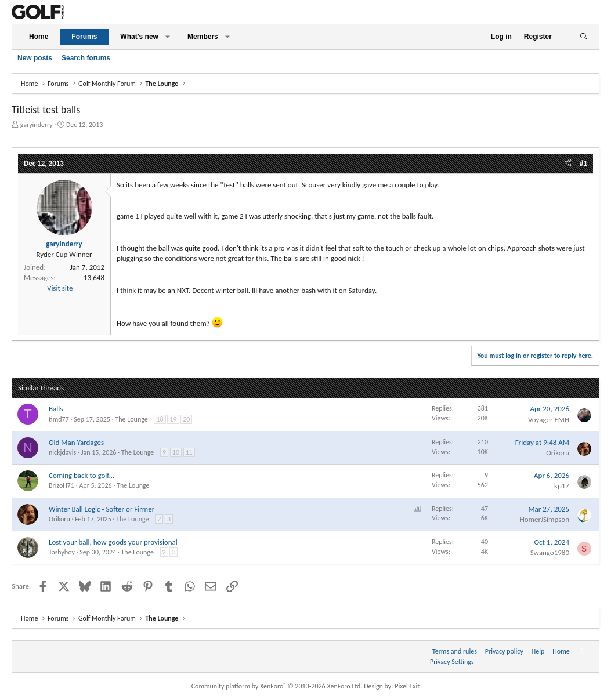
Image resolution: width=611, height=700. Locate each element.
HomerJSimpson (545, 519)
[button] (168, 37)
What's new (139, 37)
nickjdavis (62, 452)
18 (160, 419)
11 (189, 452)
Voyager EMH (549, 420)
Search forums (86, 58)
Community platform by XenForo (277, 686)
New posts (35, 58)
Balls (56, 409)
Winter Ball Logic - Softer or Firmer (102, 509)
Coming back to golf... (82, 475)
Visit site (60, 288)
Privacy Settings (452, 662)
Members (203, 37)
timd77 (59, 419)
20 (186, 419)
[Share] (568, 164)
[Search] (583, 37)
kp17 (562, 486)
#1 (583, 163)
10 (176, 452)
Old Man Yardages (76, 442)
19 (173, 419)
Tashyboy (62, 552)
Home (39, 37)
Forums (84, 37)
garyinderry (37, 125)
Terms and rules (455, 651)
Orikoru (558, 453)
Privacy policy (504, 651)
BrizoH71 (62, 485)
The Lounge (131, 419)
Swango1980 (550, 552)
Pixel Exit (407, 686)
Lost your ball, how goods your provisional (113, 542)
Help (538, 651)
